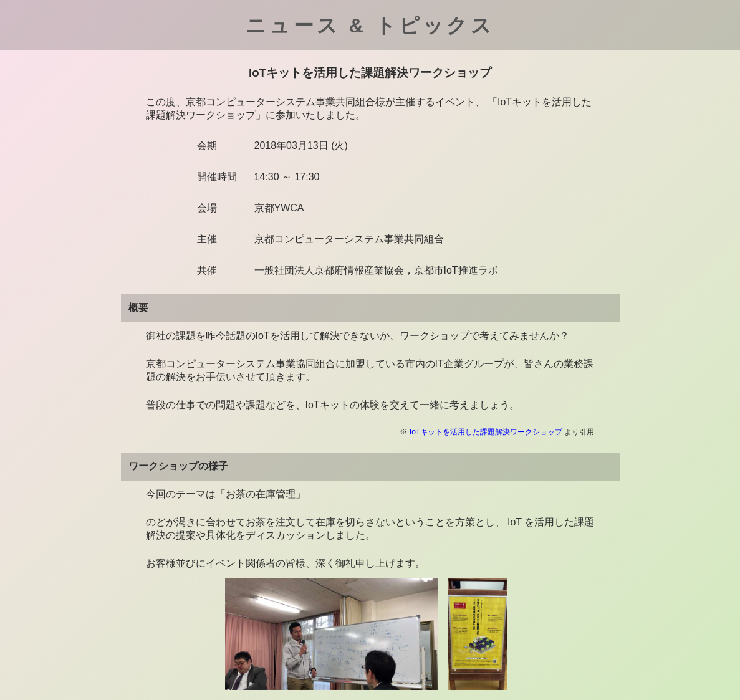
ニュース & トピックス (370, 26)
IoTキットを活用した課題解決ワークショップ (486, 432)
